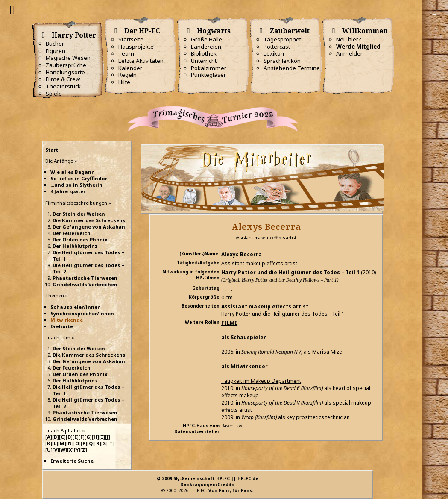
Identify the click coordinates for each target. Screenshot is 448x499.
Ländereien (206, 47)
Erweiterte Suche (72, 461)
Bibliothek (204, 53)
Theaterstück (63, 86)
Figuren (56, 51)
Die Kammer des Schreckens (89, 220)
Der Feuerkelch (72, 233)
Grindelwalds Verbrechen (85, 284)
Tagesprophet (282, 39)
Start (52, 150)
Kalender (130, 68)
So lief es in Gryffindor (79, 178)
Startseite (131, 39)
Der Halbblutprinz (75, 246)
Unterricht (204, 61)
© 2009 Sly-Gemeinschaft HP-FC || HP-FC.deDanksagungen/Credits (208, 481)
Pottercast (277, 47)
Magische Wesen (68, 58)
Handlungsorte (65, 72)
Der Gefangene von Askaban (89, 227)
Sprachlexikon (282, 61)
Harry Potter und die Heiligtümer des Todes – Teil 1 (290, 272)
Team (126, 53)
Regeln (127, 75)
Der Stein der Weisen (79, 214)
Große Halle (206, 39)
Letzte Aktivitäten (141, 61)
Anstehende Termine (292, 68)
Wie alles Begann (73, 172)
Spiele (54, 94)
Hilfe (124, 82)
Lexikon (274, 53)
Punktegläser (208, 75)
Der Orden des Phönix (80, 239)
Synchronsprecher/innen (82, 313)
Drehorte (62, 326)
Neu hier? (349, 39)
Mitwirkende (67, 320)
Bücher (55, 44)
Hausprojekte (136, 47)
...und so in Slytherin (76, 185)
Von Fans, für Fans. (231, 490)
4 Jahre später (68, 191)
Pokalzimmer (209, 68)
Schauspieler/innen (76, 307)
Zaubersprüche (66, 65)
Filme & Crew (63, 79)
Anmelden (350, 53)
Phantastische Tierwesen (85, 278)
